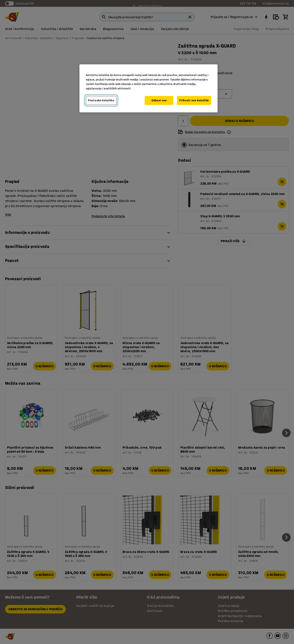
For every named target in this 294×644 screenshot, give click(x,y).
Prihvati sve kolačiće (194, 100)
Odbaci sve (159, 100)
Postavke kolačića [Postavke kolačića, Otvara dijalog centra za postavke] (101, 100)
